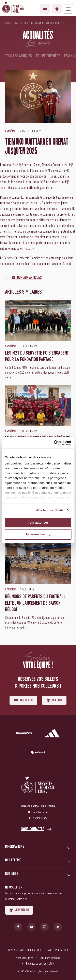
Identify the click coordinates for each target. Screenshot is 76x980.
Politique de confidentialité (40, 963)
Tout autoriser (38, 522)
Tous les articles (19, 56)
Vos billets (45, 9)
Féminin (70, 56)
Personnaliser (38, 534)
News (16, 23)
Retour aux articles (27, 278)
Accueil (9, 23)
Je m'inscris (19, 910)
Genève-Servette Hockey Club (25, 950)
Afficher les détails (50, 510)
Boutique (57, 9)
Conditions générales (50, 958)
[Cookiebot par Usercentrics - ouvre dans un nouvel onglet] (54, 443)
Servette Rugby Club (56, 950)
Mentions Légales (24, 958)
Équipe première (48, 56)
